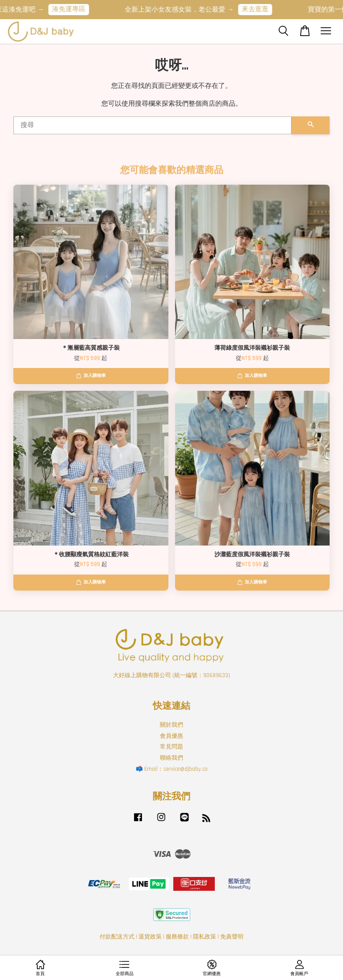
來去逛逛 (262, 9)
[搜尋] (153, 125)
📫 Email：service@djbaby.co (172, 769)
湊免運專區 (75, 9)
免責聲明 (232, 937)
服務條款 (177, 937)
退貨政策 (150, 937)
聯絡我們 (171, 758)
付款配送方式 (117, 937)
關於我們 (171, 725)
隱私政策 (205, 937)
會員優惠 (171, 736)
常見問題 (171, 747)
